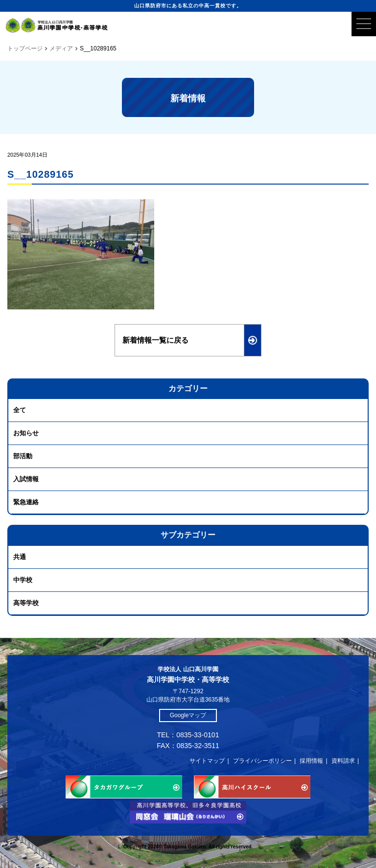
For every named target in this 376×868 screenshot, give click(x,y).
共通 (20, 557)
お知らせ (26, 433)
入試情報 (26, 479)
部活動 (23, 456)
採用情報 (311, 761)
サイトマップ (207, 761)
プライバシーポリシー (262, 761)
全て (20, 410)
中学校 (23, 580)
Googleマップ (188, 715)
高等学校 (26, 603)
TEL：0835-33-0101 (188, 735)
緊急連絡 (26, 502)
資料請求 (343, 761)
